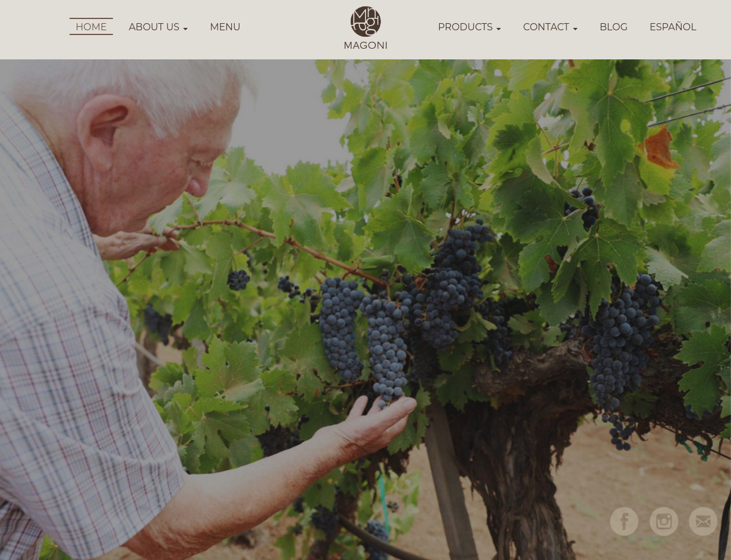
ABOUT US (159, 27)
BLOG (614, 27)
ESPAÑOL (673, 27)
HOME (91, 27)
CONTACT (550, 27)
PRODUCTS (470, 27)
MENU (225, 27)
